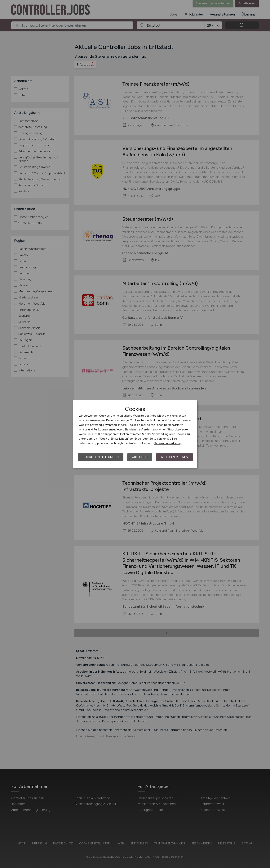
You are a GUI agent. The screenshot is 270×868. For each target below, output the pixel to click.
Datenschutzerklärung (168, 443)
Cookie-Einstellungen (101, 457)
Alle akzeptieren (175, 457)
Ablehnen (140, 457)
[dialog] (135, 434)
